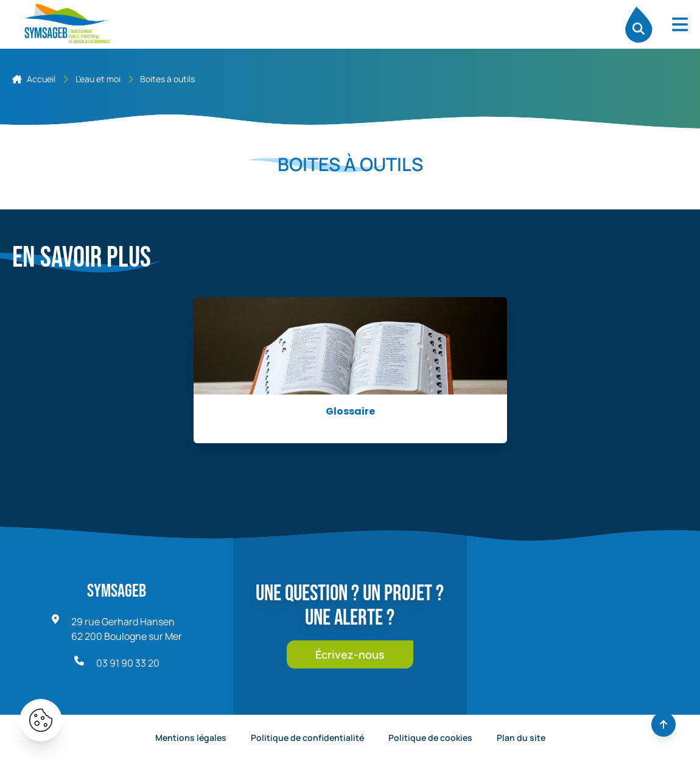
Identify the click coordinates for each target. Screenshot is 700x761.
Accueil (34, 79)
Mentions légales (191, 738)
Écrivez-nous (350, 654)
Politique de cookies (430, 738)
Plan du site (521, 738)
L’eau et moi (98, 79)
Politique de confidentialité (307, 738)
